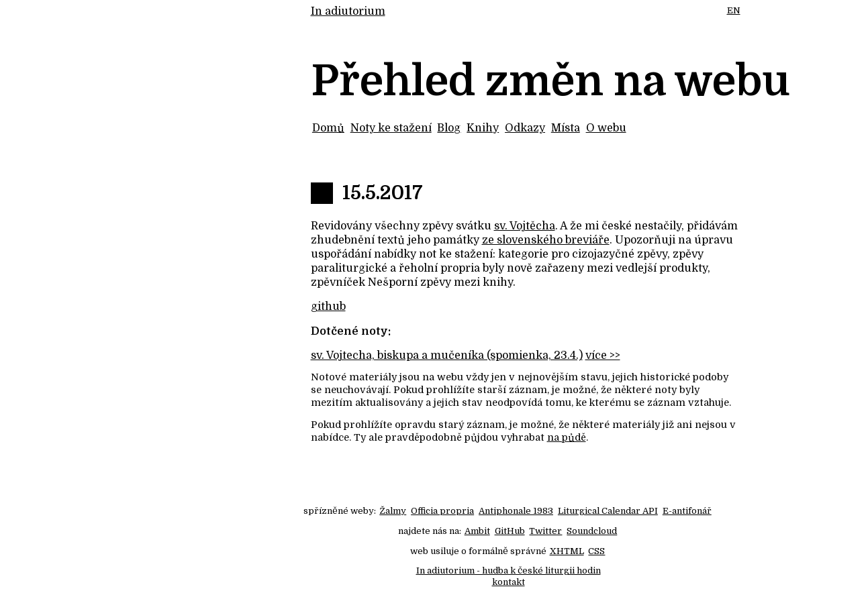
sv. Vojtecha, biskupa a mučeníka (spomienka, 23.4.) (447, 356)
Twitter (545, 531)
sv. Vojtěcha (525, 226)
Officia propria (442, 511)
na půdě (567, 437)
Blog (449, 128)
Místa (566, 128)
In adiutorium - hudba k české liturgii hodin (509, 571)
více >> (603, 356)
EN (734, 10)
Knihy (483, 128)
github (328, 307)
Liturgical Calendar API (608, 511)
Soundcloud (592, 531)
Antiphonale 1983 (516, 511)
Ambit (477, 531)
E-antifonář (687, 511)
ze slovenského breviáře (546, 240)
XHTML (567, 551)
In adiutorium (348, 11)
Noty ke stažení (391, 128)
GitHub (510, 531)
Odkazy (525, 128)
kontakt (509, 582)
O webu (606, 128)
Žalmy (393, 511)
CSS (596, 551)
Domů (328, 128)
